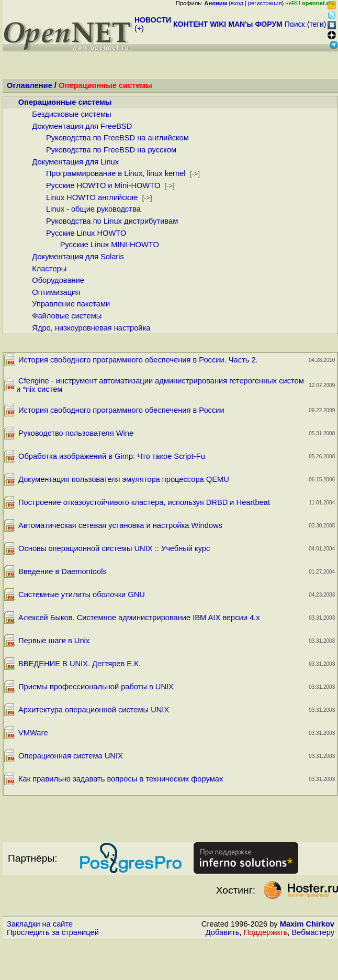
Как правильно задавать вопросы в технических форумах (121, 779)
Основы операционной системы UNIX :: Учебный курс (114, 548)
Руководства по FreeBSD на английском (117, 138)
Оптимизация (56, 292)
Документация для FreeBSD (82, 126)
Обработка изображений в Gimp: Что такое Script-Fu (112, 456)
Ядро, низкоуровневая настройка (91, 328)
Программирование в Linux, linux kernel (116, 173)
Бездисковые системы (71, 114)
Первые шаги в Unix (54, 641)
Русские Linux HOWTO (86, 233)
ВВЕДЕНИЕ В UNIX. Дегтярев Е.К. (80, 664)
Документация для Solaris (78, 257)
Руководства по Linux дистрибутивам (112, 221)
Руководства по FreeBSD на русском (111, 150)
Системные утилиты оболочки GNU (82, 594)
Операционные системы (65, 102)
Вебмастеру (313, 932)
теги (317, 24)
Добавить (223, 932)
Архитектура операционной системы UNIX (94, 710)
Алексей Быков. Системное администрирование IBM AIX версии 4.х (139, 618)
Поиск (295, 24)
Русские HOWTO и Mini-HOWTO (103, 185)
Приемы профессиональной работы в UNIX (96, 687)
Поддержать (266, 932)
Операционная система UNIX (71, 756)
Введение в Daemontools (63, 571)
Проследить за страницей (53, 932)
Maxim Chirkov (307, 924)
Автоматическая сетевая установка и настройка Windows (120, 525)
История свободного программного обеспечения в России (121, 410)
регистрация (265, 3)
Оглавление (30, 85)
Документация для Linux (75, 162)
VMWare (33, 733)
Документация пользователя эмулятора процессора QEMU (124, 479)
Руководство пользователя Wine (76, 433)
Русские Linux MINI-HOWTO (110, 245)
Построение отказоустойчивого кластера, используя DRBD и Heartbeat (144, 502)
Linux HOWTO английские (92, 197)
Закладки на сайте (40, 924)
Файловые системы (67, 316)
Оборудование (58, 280)
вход (237, 3)
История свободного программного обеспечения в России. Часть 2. (138, 360)
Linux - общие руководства (93, 209)
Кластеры (49, 269)
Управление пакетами (71, 304)
